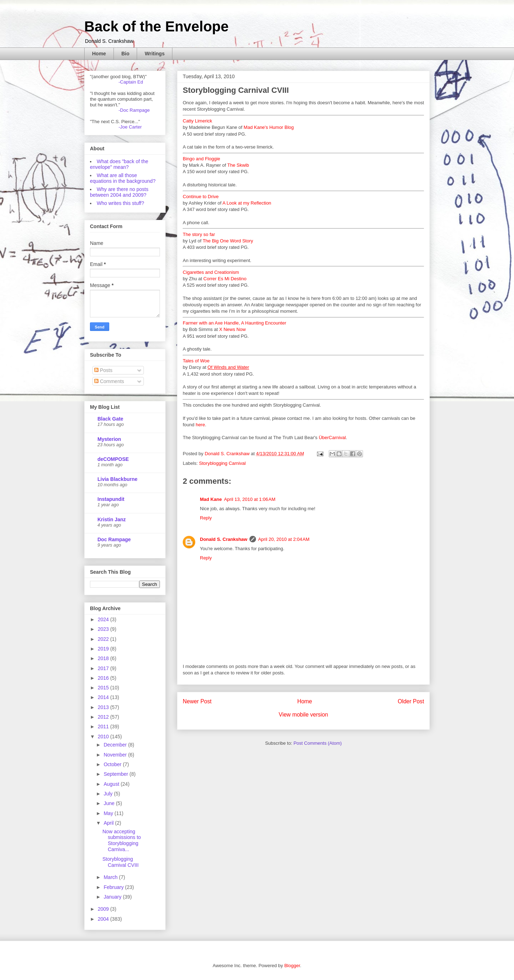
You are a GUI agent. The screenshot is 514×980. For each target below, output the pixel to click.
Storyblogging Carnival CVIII (120, 862)
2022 (104, 639)
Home (99, 54)
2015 (104, 688)
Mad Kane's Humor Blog (269, 127)
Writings (155, 54)
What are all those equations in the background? (123, 178)
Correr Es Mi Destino (225, 279)
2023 (104, 629)
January (113, 897)
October (113, 764)
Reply (206, 518)
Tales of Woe (196, 361)
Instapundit (111, 499)
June (110, 803)
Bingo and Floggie (201, 159)
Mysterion (109, 439)
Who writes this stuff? (120, 203)
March (111, 877)
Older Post (411, 701)
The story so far (199, 234)
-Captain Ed (131, 82)
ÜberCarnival (332, 438)
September (116, 774)
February (114, 887)
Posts (103, 370)
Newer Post (197, 701)
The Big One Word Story (228, 241)
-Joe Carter (130, 127)
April (109, 823)
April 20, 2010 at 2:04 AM (284, 539)
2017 (104, 668)
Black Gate (110, 419)
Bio (125, 54)
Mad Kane (211, 499)
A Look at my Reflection (247, 203)
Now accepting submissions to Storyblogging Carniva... (122, 840)
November (116, 755)
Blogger (292, 966)
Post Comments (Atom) (318, 743)
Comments (109, 381)
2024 (104, 619)
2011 (104, 727)
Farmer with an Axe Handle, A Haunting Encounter (235, 323)
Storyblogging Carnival (223, 463)
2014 (104, 697)
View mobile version (303, 715)
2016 (104, 678)
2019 (104, 649)
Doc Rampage (114, 539)
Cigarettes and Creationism (211, 272)
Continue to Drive (201, 197)
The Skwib (238, 165)
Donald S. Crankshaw (224, 539)
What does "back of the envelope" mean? (119, 164)
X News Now (232, 329)
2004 (104, 919)
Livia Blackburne (117, 479)
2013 (104, 707)
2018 (104, 658)
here (200, 425)
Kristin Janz (112, 519)
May (109, 813)
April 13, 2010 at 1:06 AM (250, 499)
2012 (104, 717)
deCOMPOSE (113, 459)
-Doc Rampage (134, 110)
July (109, 794)
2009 (104, 909)
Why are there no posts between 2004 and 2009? (119, 192)
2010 (104, 737)
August (112, 784)
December (116, 745)
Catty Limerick (197, 121)
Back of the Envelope (157, 26)
